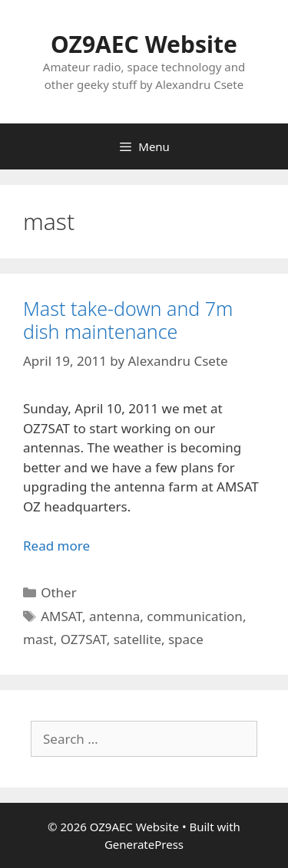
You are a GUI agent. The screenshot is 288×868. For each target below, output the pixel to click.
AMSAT (61, 616)
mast (38, 639)
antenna (114, 616)
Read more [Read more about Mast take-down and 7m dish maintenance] (56, 546)
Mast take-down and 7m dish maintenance (128, 320)
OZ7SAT (84, 639)
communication (195, 616)
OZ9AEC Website (144, 44)
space (186, 639)
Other (59, 592)
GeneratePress (144, 844)
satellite (137, 639)
